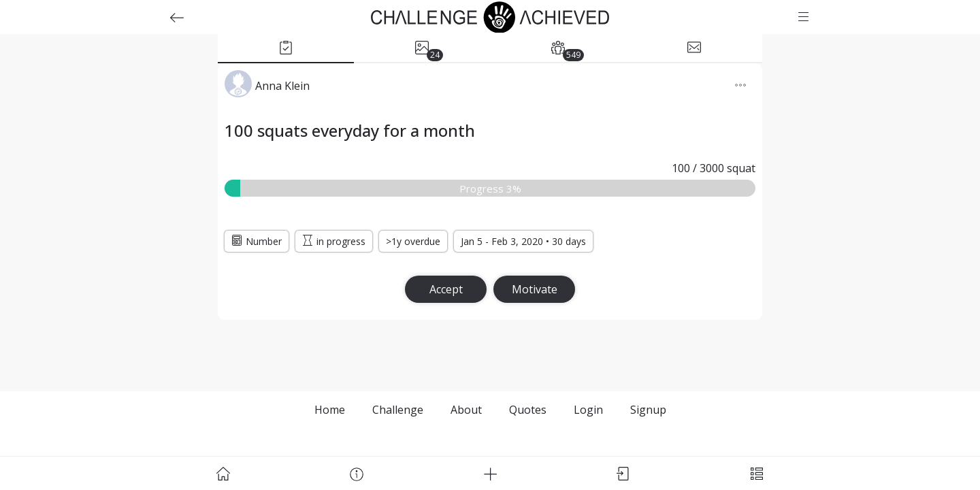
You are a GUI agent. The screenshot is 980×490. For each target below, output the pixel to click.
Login (588, 410)
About (466, 410)
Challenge (398, 410)
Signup (648, 410)
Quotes (528, 410)
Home (330, 410)
